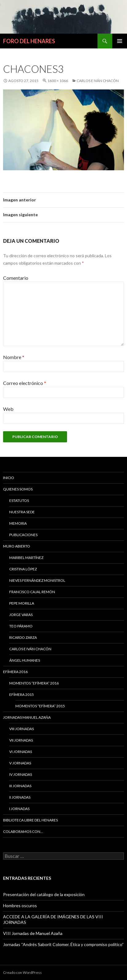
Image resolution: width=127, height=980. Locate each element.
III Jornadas (20, 786)
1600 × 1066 (58, 81)
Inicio (9, 478)
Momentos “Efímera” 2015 (40, 706)
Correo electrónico (25, 383)
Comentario (16, 278)
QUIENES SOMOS (18, 489)
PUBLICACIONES (23, 535)
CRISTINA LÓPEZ (23, 569)
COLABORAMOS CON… (23, 831)
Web (8, 409)
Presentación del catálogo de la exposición (44, 894)
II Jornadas (20, 797)
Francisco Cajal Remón (32, 592)
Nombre (14, 357)
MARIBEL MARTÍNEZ (26, 558)
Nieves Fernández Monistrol (37, 580)
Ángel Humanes (25, 660)
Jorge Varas (21, 615)
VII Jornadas (21, 740)
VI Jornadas (21, 752)
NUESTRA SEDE (22, 512)
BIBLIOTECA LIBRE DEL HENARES (30, 820)
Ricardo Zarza (23, 637)
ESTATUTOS (19, 500)
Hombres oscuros (20, 906)
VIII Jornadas (22, 729)
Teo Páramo (21, 626)
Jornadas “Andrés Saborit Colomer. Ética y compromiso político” (63, 944)
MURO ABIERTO (17, 546)
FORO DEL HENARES (29, 41)
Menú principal (120, 41)
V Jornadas (20, 763)
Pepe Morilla (22, 603)
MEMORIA (18, 523)
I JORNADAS (19, 809)
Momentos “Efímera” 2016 (34, 683)
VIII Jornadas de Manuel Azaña (33, 933)
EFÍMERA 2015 (22, 695)
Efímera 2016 (15, 672)
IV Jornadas (21, 774)
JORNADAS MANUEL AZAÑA (27, 717)
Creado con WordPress (22, 972)
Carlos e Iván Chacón (98, 81)
